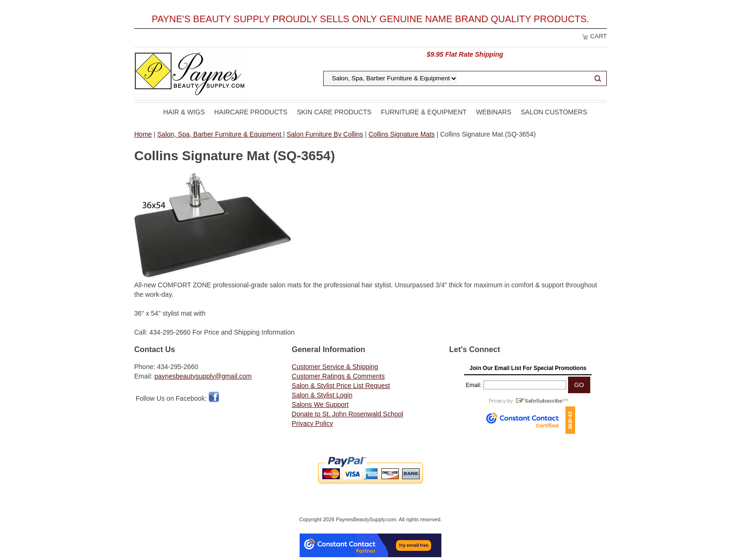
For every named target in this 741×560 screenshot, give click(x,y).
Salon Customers (554, 112)
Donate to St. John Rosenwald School (347, 414)
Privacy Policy (312, 423)
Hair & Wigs (184, 112)
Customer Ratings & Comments (338, 376)
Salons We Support (320, 405)
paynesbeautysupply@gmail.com (203, 376)
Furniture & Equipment (424, 112)
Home (143, 134)
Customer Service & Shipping (335, 367)
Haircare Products (251, 112)
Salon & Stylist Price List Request (341, 386)
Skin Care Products (334, 112)
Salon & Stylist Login (322, 395)
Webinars (494, 112)
